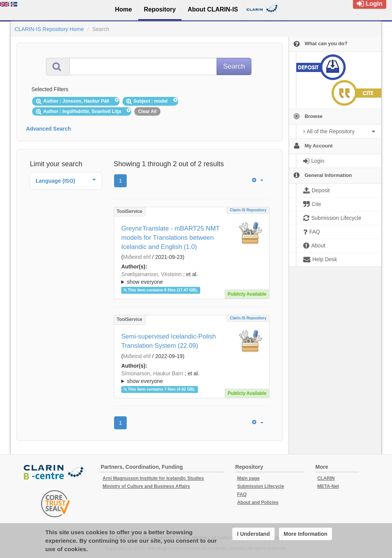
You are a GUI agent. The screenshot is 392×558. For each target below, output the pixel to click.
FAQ (242, 494)
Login (370, 4)
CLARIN (326, 478)
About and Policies (258, 502)
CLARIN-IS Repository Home (49, 29)
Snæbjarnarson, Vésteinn (152, 274)
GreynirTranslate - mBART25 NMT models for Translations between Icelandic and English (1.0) (171, 238)
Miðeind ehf (137, 257)
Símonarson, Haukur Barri (152, 373)
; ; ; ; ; (192, 278)
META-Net (328, 486)
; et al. (192, 278)
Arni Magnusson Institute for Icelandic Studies (153, 478)
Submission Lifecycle (261, 486)
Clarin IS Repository (248, 210)
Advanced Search (49, 129)
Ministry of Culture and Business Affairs (146, 486)
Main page (248, 478)
